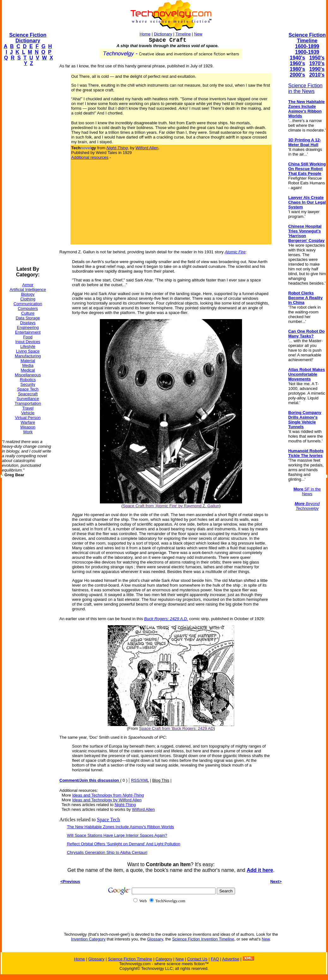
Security (28, 384)
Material (28, 361)
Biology (28, 294)
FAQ (215, 959)
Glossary (155, 939)
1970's (317, 63)
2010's (317, 75)
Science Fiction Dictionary (28, 38)
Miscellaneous (28, 375)
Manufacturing (28, 356)
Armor (28, 285)
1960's (297, 63)
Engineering (28, 327)
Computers (28, 308)
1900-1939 (307, 52)
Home (145, 34)
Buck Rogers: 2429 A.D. (166, 619)
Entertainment (28, 332)
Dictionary (163, 34)
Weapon (28, 427)
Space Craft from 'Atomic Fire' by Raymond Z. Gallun (171, 506)
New (198, 34)
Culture (28, 313)
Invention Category (88, 939)
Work (28, 432)
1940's (297, 58)
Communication (28, 304)
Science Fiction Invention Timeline (203, 939)
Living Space (28, 351)
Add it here (260, 870)
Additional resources (90, 157)
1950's (317, 58)
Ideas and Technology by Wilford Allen (107, 800)
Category (164, 959)
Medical (28, 370)
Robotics (28, 380)
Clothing (28, 299)
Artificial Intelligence (28, 290)
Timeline (183, 34)
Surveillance (28, 399)
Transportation (28, 403)
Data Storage (28, 318)
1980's (297, 69)
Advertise (231, 959)
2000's (297, 75)
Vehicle (28, 413)
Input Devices (28, 342)
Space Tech (28, 389)
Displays (28, 323)
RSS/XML (140, 780)
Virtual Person (28, 418)
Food (28, 337)
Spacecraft (28, 394)
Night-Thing (125, 805)
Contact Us (197, 959)
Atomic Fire (235, 252)
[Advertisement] (27, 166)
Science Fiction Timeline (307, 38)
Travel (28, 408)
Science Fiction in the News (305, 88)
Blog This (161, 780)
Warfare (28, 422)
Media (28, 365)
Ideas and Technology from (108, 795)
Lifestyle (28, 346)
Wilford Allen (147, 148)
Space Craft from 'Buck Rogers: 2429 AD (176, 728)
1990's (317, 69)
